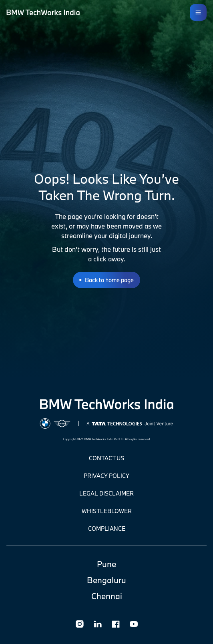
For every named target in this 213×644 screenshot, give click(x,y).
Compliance (107, 529)
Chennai (107, 596)
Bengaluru (106, 580)
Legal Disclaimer (106, 493)
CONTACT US (106, 458)
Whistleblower (107, 511)
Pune (106, 564)
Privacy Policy (106, 476)
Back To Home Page (109, 280)
